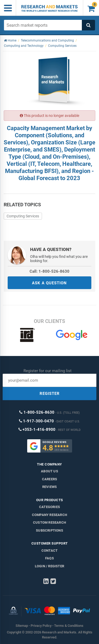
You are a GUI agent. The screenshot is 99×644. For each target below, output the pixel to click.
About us (49, 471)
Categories (49, 507)
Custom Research (49, 522)
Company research (49, 515)
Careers (49, 479)
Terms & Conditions (69, 626)
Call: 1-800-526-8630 (49, 271)
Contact (49, 551)
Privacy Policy (41, 626)
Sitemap (22, 626)
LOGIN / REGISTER (49, 566)
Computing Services (23, 216)
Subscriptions (49, 530)
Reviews (49, 487)
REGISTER (50, 394)
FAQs (49, 558)
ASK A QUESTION (49, 283)
